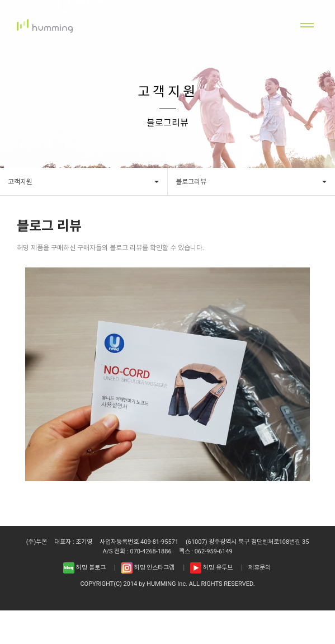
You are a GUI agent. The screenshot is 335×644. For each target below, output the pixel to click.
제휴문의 (259, 568)
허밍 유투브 (211, 568)
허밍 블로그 (84, 568)
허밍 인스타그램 (148, 568)
